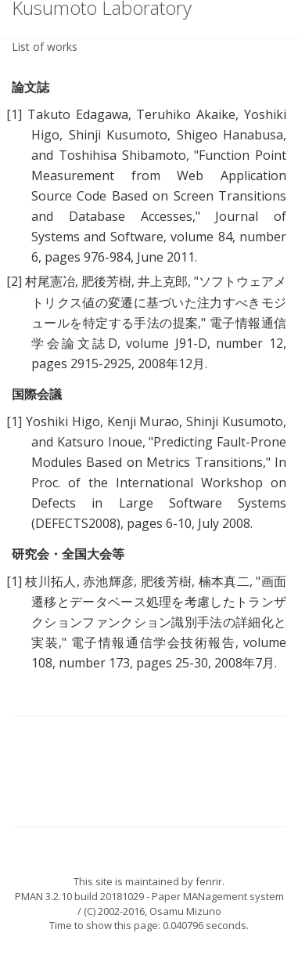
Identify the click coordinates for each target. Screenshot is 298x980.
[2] (14, 281)
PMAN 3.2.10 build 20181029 (79, 896)
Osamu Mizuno (185, 911)
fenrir (209, 881)
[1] (14, 114)
